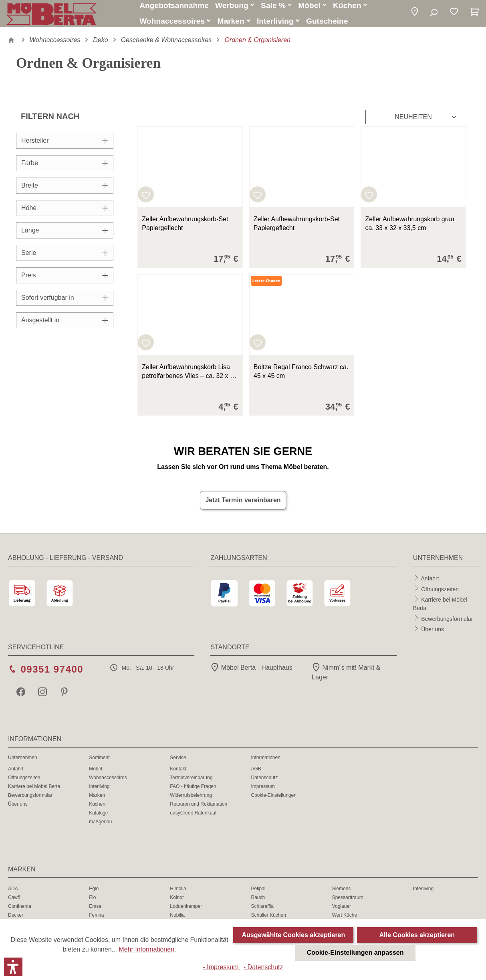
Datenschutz (264, 782)
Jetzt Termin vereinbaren (243, 505)
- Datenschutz (263, 967)
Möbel (96, 774)
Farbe (65, 168)
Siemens (342, 893)
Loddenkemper (186, 911)
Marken (97, 800)
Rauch (258, 902)
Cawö (14, 902)
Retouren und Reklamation (199, 809)
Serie (65, 258)
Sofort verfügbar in (65, 302)
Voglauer (342, 911)
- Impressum (221, 967)
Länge (65, 235)
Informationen (265, 762)
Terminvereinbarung (191, 782)
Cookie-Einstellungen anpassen (355, 953)
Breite (65, 190)
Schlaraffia (262, 911)
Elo (92, 902)
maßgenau (100, 826)
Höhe (65, 213)
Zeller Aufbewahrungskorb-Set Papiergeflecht (185, 228)
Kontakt (178, 774)
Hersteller (65, 145)
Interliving (99, 791)
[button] (415, 15)
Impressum (263, 791)
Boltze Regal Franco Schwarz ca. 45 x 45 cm (301, 376)
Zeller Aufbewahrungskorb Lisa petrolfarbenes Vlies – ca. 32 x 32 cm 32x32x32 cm (189, 377)
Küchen (97, 809)
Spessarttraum (348, 902)
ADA (13, 893)
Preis (65, 280)
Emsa (95, 911)
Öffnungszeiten (440, 594)
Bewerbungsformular (447, 623)
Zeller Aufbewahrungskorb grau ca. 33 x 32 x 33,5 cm (409, 228)
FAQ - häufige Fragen (193, 791)
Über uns (433, 634)
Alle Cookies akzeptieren (417, 935)
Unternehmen (23, 762)
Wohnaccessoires (108, 782)
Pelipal (258, 893)
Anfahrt (430, 583)
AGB (256, 774)
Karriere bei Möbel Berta (34, 791)
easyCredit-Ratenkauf (193, 818)
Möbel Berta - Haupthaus (251, 672)
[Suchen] (433, 15)
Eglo (94, 893)
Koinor (177, 902)
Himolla (178, 893)
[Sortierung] (413, 122)
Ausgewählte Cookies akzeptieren (293, 935)
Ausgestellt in (65, 325)
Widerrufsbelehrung (191, 800)
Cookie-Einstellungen (273, 800)
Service (178, 762)
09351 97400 (52, 674)
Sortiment (99, 762)
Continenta (20, 911)
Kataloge (98, 818)
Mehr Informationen (146, 949)
